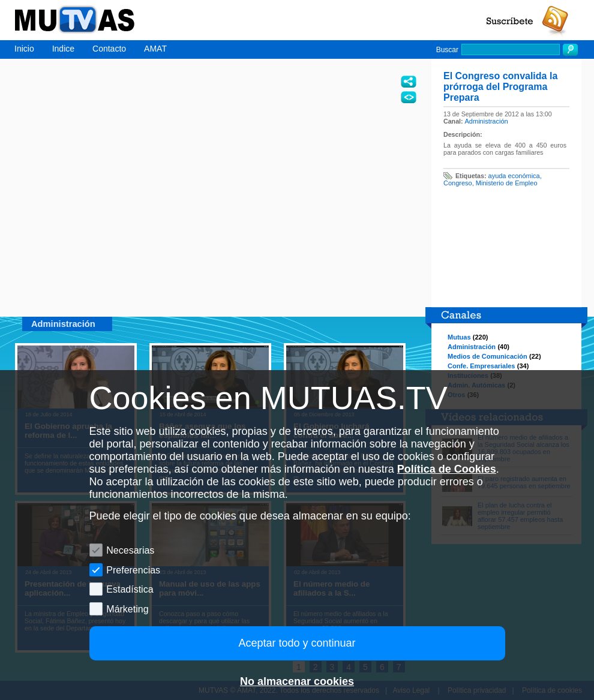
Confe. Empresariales (481, 366)
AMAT (155, 49)
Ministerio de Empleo (507, 183)
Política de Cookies (447, 469)
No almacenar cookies (297, 681)
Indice (63, 49)
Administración (487, 121)
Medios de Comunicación (487, 356)
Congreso (458, 183)
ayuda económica (514, 176)
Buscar (447, 50)
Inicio (24, 49)
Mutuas (459, 337)
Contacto (109, 49)
